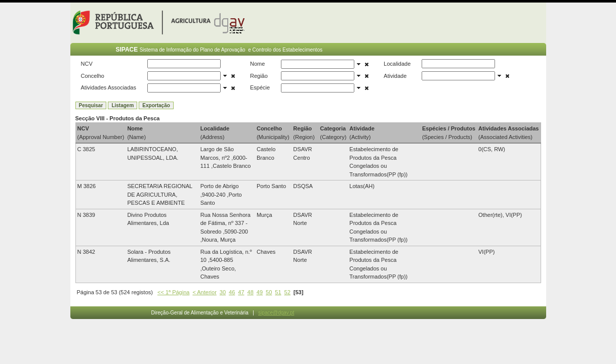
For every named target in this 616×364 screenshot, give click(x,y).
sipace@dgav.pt (276, 313)
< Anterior (204, 292)
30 (223, 292)
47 (241, 292)
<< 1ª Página (173, 292)
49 (260, 292)
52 (288, 292)
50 (269, 292)
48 (251, 292)
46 (232, 292)
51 (278, 292)
